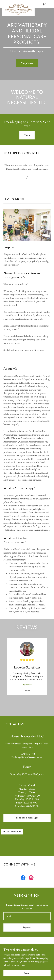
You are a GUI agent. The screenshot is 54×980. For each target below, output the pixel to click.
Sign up (27, 928)
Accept (27, 973)
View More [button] (27, 685)
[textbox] (27, 916)
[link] (18, 4)
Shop (27, 135)
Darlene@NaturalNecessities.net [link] (27, 757)
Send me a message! (27, 818)
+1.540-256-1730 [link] (27, 754)
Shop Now (27, 63)
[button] (50, 4)
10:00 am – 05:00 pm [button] (32, 774)
